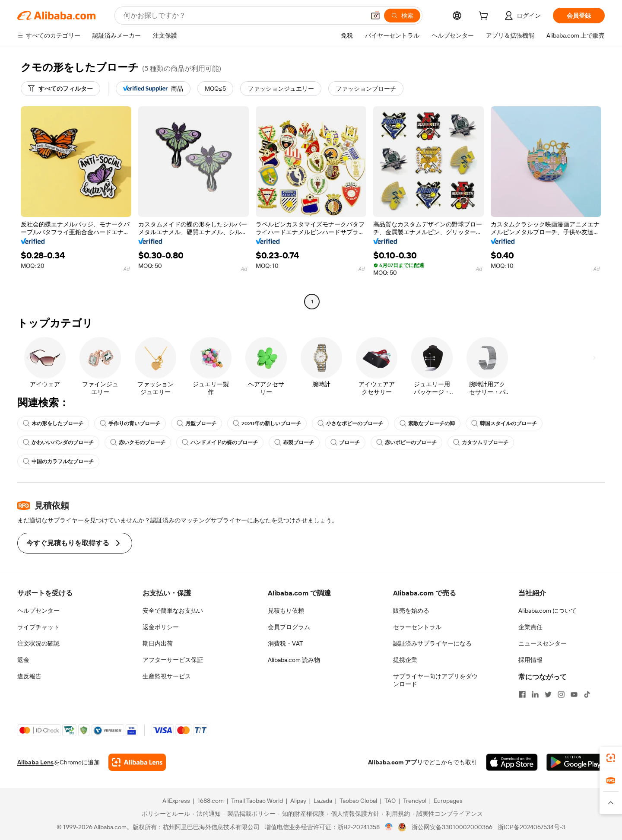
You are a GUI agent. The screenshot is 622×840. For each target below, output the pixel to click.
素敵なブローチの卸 (427, 423)
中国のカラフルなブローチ (58, 461)
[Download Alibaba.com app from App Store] (512, 762)
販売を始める (411, 611)
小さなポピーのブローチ (350, 423)
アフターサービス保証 (173, 660)
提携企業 (405, 660)
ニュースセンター (543, 643)
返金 (23, 660)
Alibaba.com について (547, 611)
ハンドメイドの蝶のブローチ (220, 442)
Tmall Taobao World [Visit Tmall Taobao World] (257, 801)
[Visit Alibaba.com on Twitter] (548, 694)
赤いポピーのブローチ (406, 442)
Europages (448, 801)
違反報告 (29, 676)
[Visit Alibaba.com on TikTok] (587, 694)
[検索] (402, 16)
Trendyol (415, 801)
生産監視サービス (167, 676)
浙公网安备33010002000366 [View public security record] (452, 827)
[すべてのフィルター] (60, 89)
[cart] (485, 17)
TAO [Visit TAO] (390, 801)
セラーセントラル (417, 627)
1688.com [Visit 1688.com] (211, 801)
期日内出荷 (158, 643)
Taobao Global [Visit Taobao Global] (358, 801)
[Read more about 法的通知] (207, 814)
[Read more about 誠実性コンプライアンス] (448, 814)
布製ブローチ (294, 442)
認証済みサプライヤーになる (432, 643)
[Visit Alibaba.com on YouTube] (574, 694)
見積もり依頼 (286, 611)
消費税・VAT (285, 643)
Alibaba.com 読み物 (294, 660)
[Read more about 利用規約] (396, 814)
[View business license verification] (389, 827)
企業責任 (530, 627)
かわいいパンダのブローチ (58, 442)
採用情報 (530, 660)
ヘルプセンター (38, 611)
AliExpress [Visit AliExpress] (176, 801)
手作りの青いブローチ (130, 423)
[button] (375, 16)
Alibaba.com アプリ (395, 762)
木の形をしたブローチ (53, 423)
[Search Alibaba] (243, 16)
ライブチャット (38, 627)
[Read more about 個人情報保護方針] (353, 814)
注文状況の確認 (38, 643)
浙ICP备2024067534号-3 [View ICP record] (532, 827)
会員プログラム (289, 627)
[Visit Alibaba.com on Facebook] (522, 694)
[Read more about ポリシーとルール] (165, 814)
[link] (611, 758)
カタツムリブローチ (481, 442)
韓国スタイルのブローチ (504, 423)
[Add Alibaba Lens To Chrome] (137, 762)
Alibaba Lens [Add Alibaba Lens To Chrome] (35, 762)
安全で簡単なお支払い (173, 611)
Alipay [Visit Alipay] (298, 801)
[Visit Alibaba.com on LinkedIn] (535, 694)
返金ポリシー (161, 627)
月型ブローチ (197, 423)
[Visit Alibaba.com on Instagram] (561, 694)
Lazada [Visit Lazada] (323, 801)
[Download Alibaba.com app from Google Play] (576, 762)
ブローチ (345, 442)
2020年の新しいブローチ (267, 423)
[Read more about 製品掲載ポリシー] (249, 814)
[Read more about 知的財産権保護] (301, 814)
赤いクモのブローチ (138, 442)
